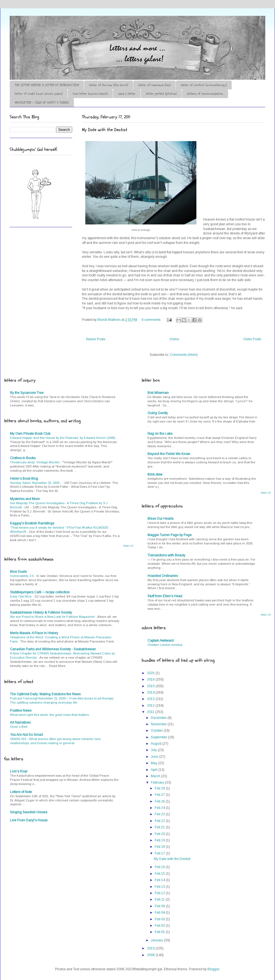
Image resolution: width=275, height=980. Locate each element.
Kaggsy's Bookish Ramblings (32, 523)
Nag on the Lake (160, 434)
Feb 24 (160, 808)
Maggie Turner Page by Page (170, 535)
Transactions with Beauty (166, 555)
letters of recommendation (205, 94)
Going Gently (158, 413)
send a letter (127, 94)
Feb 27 (160, 795)
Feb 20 (160, 834)
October (157, 731)
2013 (151, 699)
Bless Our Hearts (160, 519)
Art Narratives (20, 722)
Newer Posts (96, 339)
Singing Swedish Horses (29, 812)
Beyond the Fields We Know (169, 454)
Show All (128, 546)
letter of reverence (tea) (154, 85)
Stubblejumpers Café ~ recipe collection (40, 592)
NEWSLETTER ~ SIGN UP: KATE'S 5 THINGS (42, 102)
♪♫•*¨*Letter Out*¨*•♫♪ (93, 31)
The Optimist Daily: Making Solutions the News (45, 694)
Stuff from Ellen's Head (165, 596)
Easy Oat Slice (21, 596)
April (155, 770)
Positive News (21, 711)
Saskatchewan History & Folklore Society (41, 612)
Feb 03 (160, 919)
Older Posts (252, 339)
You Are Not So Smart (26, 735)
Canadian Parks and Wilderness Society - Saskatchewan (53, 649)
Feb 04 (160, 912)
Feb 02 (160, 926)
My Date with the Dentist (105, 130)
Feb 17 (160, 853)
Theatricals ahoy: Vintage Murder (35, 462)
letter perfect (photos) (161, 94)
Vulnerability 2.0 (22, 576)
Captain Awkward (161, 641)
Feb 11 (160, 899)
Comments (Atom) (184, 355)
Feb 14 (160, 880)
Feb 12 (160, 893)
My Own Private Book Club (30, 434)
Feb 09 (160, 906)
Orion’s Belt (19, 727)
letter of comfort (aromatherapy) (204, 85)
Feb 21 (160, 827)
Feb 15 (160, 874)
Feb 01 (160, 932)
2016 (151, 679)
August (157, 744)
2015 (151, 686)
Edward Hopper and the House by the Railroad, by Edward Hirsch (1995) (63, 438)
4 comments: (152, 320)
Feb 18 (160, 847)
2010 (151, 948)
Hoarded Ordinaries (163, 576)
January (157, 940)
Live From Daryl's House (29, 820)
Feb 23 (160, 814)
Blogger (213, 969)
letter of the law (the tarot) (109, 85)
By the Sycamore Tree (27, 393)
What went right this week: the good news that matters (49, 715)
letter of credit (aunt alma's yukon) (39, 94)
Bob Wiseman (158, 393)
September (159, 737)
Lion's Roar (19, 771)
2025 (151, 673)
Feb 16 (160, 867)
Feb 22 (160, 821)
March (156, 776)
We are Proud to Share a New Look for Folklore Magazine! (53, 617)
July (154, 750)
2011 (151, 712)
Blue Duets (18, 572)
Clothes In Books (23, 458)
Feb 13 (160, 887)
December (159, 718)
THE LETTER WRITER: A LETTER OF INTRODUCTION (47, 85)
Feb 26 (160, 801)
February (158, 782)
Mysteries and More (25, 499)
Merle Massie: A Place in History (34, 633)
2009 (151, 955)
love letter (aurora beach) (90, 94)
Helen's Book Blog (24, 479)
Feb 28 (160, 788)
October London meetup (165, 645)
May (154, 763)
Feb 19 (160, 840)
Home (174, 339)
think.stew (155, 474)
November (159, 724)
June (155, 757)
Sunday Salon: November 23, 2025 (35, 483)
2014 (151, 692)
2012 (151, 706)
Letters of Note (21, 792)
